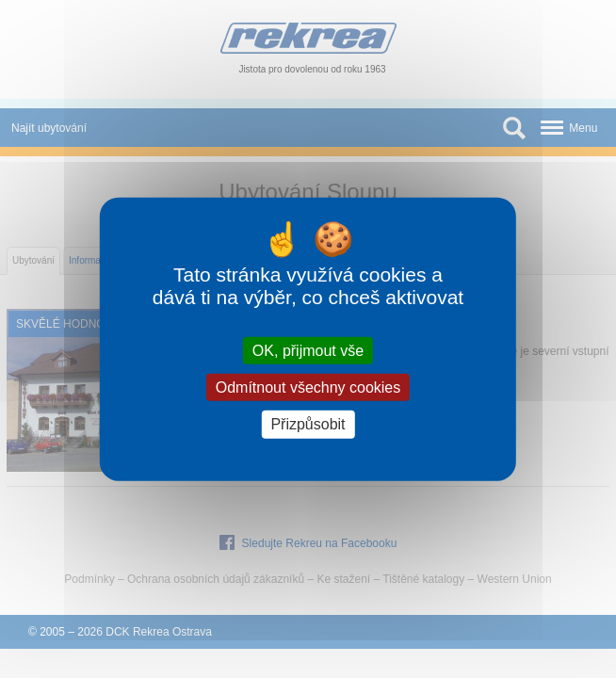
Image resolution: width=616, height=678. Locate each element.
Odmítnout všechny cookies (308, 387)
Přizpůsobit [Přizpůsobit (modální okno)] (308, 424)
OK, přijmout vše (308, 351)
